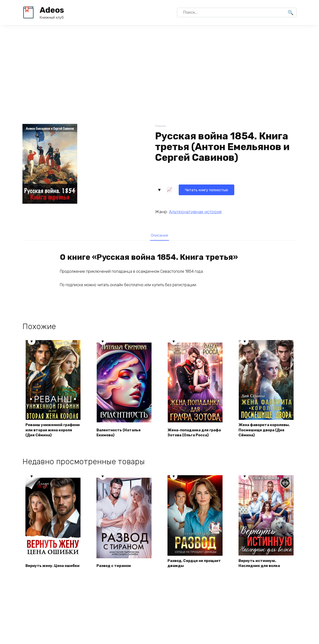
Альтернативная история (195, 211)
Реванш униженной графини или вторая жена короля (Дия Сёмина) (47, 434)
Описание (159, 236)
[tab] (159, 235)
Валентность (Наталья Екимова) (121, 439)
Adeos (52, 10)
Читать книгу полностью (185, 189)
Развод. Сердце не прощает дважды (188, 570)
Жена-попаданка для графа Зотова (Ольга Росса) (191, 436)
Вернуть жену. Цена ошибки (47, 570)
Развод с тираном (116, 573)
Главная (161, 126)
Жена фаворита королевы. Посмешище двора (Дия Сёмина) (263, 436)
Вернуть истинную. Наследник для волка (262, 570)
